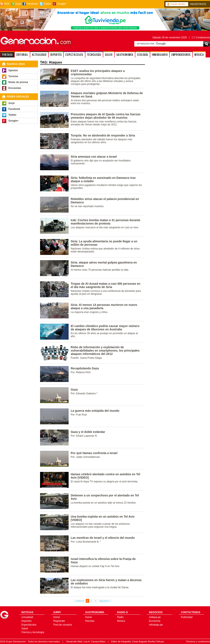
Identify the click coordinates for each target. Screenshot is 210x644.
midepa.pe (155, 617)
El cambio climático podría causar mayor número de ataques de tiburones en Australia (105, 328)
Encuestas (15, 88)
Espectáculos (29, 625)
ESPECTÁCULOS (74, 55)
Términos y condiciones (198, 641)
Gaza (74, 390)
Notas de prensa (18, 82)
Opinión (13, 70)
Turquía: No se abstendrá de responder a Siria (103, 135)
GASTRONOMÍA (125, 55)
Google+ (62, 4)
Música (121, 621)
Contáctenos (203, 38)
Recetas (90, 621)
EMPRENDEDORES (181, 55)
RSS (7, 4)
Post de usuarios (63, 625)
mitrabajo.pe (156, 625)
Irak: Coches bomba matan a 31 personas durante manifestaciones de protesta (105, 222)
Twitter (47, 4)
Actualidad (27, 617)
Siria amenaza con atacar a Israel (94, 157)
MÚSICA (199, 55)
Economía (155, 621)
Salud (25, 628)
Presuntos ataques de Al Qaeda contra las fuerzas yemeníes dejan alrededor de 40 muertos (106, 116)
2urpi (18, 4)
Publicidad (187, 617)
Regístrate (59, 621)
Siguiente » (105, 601)
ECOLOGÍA (143, 55)
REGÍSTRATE (198, 4)
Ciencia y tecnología (33, 632)
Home (57, 617)
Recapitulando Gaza (85, 368)
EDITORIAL (22, 55)
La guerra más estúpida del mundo (95, 411)
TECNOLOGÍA (94, 55)
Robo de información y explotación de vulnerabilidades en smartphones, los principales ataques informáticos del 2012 (105, 351)
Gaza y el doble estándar (88, 432)
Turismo (13, 76)
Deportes (27, 621)
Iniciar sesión (178, 4)
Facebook (32, 4)
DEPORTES (56, 55)
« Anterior (79, 601)
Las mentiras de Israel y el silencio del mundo (103, 538)
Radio (120, 617)
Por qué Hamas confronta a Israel (94, 453)
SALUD (109, 55)
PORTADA (7, 55)
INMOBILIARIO (160, 55)
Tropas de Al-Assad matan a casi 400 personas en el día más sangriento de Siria (106, 285)
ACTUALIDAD (39, 55)
